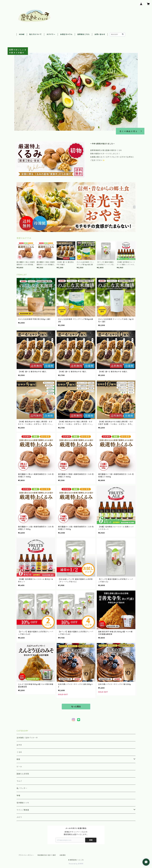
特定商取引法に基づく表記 (47, 855)
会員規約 (63, 855)
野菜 (18, 759)
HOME (22, 34)
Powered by (76, 864)
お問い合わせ (100, 34)
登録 (91, 840)
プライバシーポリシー (26, 855)
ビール (19, 767)
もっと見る (76, 707)
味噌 (18, 795)
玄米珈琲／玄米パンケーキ (27, 738)
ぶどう (19, 817)
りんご (19, 781)
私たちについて (36, 34)
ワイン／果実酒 (23, 810)
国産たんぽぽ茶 (23, 774)
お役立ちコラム (66, 34)
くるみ (19, 752)
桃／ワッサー (22, 788)
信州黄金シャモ (23, 803)
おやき (19, 745)
